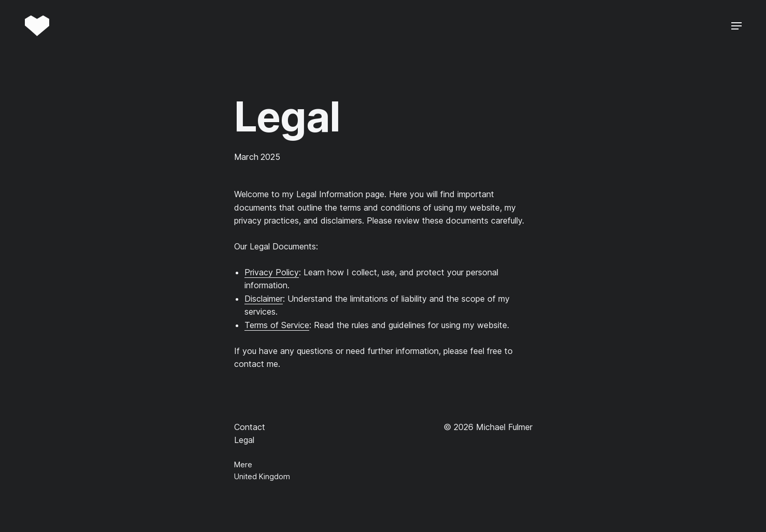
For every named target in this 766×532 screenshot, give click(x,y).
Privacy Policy (272, 272)
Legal (244, 440)
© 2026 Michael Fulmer (488, 427)
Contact (250, 427)
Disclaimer (264, 299)
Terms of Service (277, 325)
